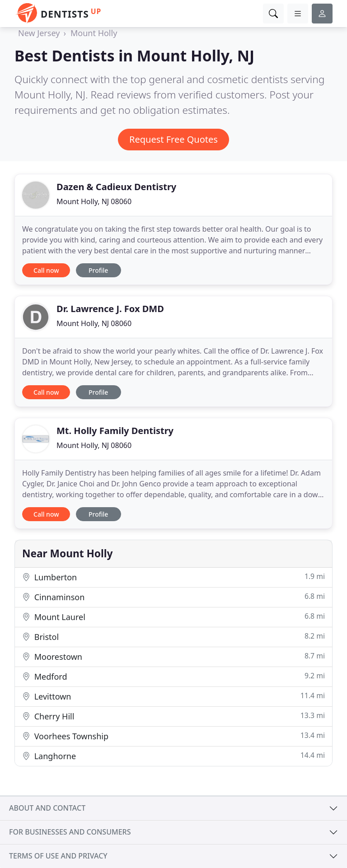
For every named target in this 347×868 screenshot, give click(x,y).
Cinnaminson (173, 597)
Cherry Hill (173, 716)
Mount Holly (94, 33)
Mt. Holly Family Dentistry (115, 431)
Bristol (173, 637)
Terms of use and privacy (58, 856)
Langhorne (173, 756)
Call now (46, 270)
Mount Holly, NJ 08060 (94, 201)
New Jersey (39, 33)
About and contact (47, 808)
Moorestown (173, 656)
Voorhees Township (173, 736)
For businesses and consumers (70, 832)
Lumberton (173, 577)
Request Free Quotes (173, 139)
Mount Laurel (173, 617)
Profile (98, 270)
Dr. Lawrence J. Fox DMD (110, 309)
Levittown (173, 696)
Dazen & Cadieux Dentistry (116, 187)
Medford (173, 676)
